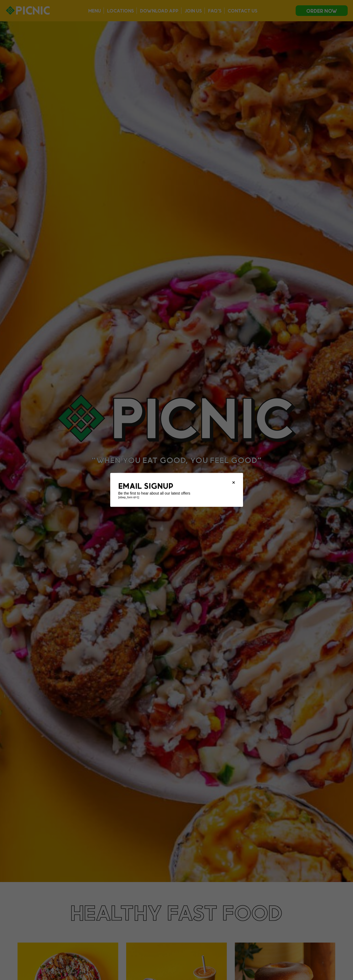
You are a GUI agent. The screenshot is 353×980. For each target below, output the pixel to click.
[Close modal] (234, 483)
